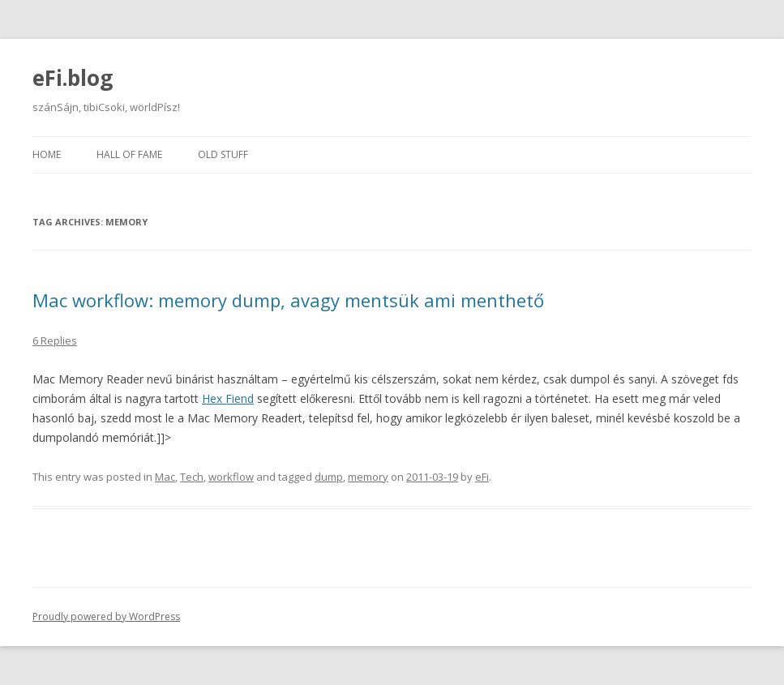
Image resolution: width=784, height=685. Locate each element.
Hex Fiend (228, 398)
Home (47, 154)
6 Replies (55, 340)
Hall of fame (129, 154)
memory (368, 477)
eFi (482, 477)
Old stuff (223, 154)
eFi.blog (73, 78)
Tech (192, 477)
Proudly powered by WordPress (106, 616)
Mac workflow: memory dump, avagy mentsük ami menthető (288, 300)
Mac (165, 477)
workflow (231, 477)
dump (329, 477)
